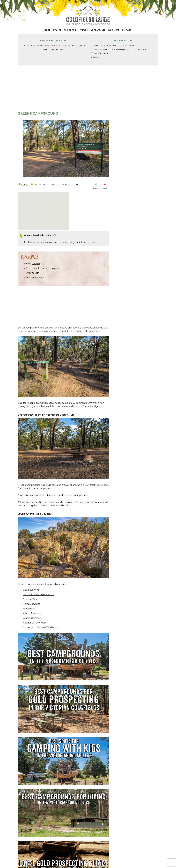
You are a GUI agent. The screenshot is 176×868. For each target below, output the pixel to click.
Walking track (100, 53)
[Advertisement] (63, 90)
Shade (52, 185)
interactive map (88, 242)
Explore (57, 30)
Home (47, 30)
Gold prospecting (121, 49)
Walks (45, 49)
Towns (84, 30)
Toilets (38, 185)
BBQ (94, 46)
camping (36, 263)
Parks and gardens (61, 46)
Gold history (99, 49)
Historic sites (58, 49)
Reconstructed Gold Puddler (38, 594)
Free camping (128, 46)
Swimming (141, 49)
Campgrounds (28, 46)
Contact (127, 30)
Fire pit (75, 185)
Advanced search (98, 57)
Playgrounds (79, 46)
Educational (109, 46)
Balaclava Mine (31, 590)
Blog (110, 30)
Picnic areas (43, 46)
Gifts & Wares (98, 30)
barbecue (46, 268)
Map (117, 30)
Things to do (71, 30)
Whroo (25, 185)
